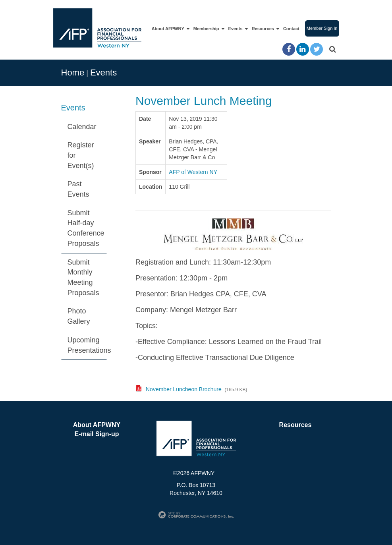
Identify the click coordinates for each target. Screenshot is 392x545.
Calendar (82, 127)
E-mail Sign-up (97, 434)
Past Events (78, 189)
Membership (207, 29)
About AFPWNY (169, 29)
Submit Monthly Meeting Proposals (83, 277)
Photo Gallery (79, 316)
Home (73, 72)
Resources (264, 29)
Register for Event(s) (81, 155)
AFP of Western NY (193, 172)
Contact (291, 29)
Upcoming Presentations (87, 345)
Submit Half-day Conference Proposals (86, 228)
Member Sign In (322, 28)
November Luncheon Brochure (184, 389)
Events (236, 29)
